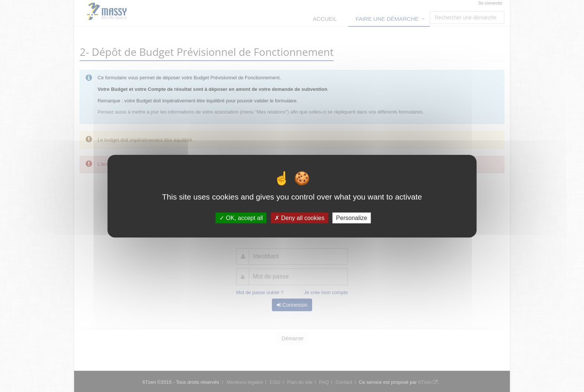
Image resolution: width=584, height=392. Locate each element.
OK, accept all (241, 218)
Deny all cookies (299, 218)
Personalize (352, 218)
